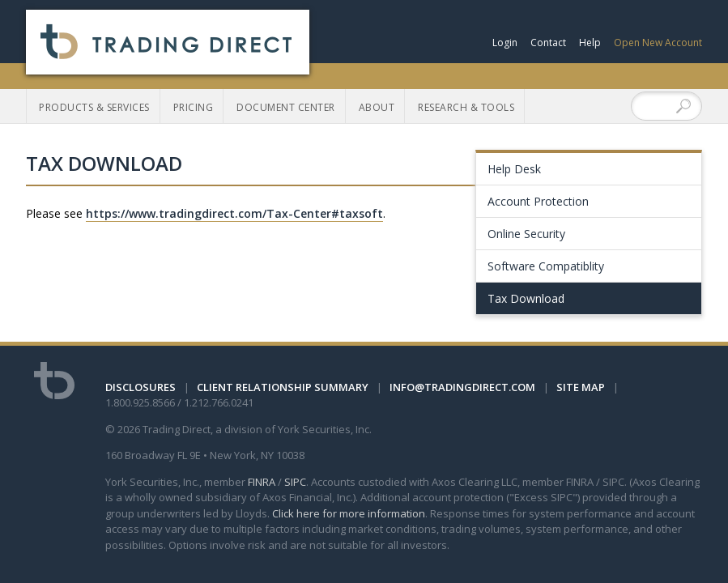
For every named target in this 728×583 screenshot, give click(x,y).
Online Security (526, 234)
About (377, 107)
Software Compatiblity (546, 266)
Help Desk (514, 169)
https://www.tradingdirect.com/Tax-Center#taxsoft (234, 213)
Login (505, 43)
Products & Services (94, 107)
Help (590, 43)
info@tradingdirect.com (462, 387)
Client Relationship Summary (283, 387)
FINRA (262, 482)
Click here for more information (349, 513)
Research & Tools (466, 107)
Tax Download (526, 298)
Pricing (194, 107)
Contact (548, 43)
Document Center (286, 107)
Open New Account (658, 43)
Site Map (581, 387)
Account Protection (538, 201)
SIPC (295, 482)
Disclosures (140, 387)
